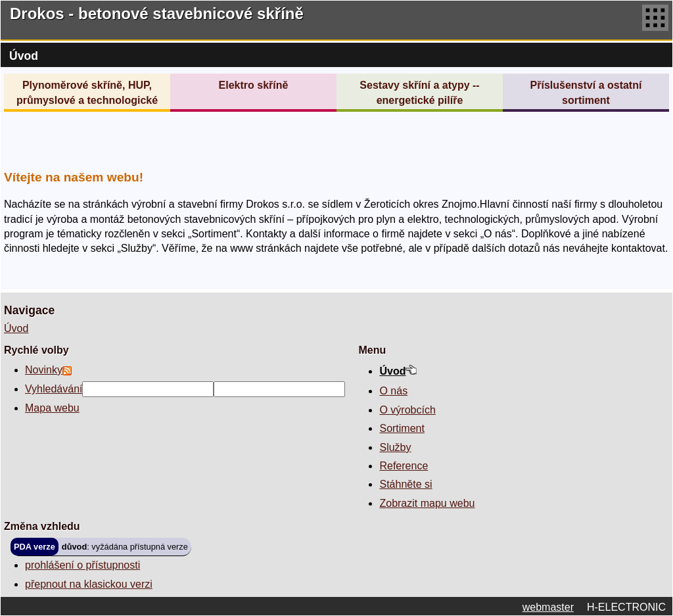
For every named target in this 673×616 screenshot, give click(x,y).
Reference (404, 466)
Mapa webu (52, 408)
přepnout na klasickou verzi (89, 584)
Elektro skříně (254, 85)
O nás (393, 391)
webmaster (548, 607)
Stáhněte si (406, 484)
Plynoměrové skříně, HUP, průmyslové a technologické (87, 92)
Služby (395, 447)
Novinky (44, 370)
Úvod (16, 328)
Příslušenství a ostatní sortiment (586, 92)
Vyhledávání (54, 389)
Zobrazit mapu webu (427, 503)
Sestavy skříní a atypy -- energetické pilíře (419, 92)
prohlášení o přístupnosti (82, 565)
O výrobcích (407, 410)
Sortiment (402, 428)
